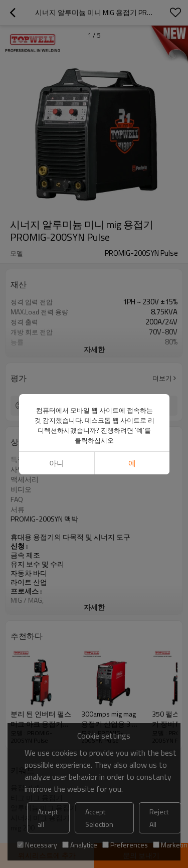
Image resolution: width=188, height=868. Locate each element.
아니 (56, 463)
